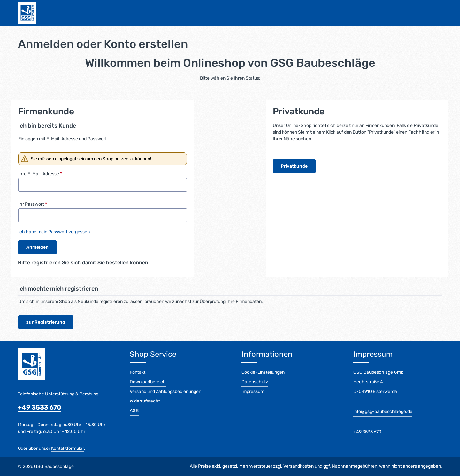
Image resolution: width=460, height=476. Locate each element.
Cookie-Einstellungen (263, 372)
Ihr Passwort (33, 204)
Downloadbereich (148, 382)
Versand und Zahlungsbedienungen (165, 391)
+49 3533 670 (40, 407)
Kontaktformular (68, 448)
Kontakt (138, 372)
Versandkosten (299, 466)
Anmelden (37, 247)
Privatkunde (294, 166)
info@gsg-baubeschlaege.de (383, 412)
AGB (134, 411)
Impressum (253, 391)
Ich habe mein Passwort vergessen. (55, 232)
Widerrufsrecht (145, 401)
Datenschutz (255, 382)
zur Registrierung (46, 322)
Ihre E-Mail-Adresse (40, 174)
